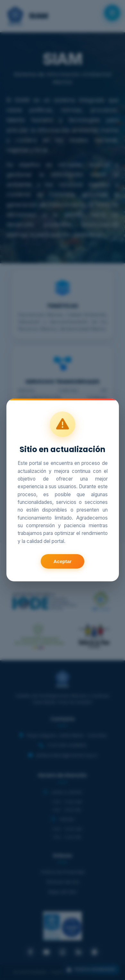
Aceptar (63, 561)
